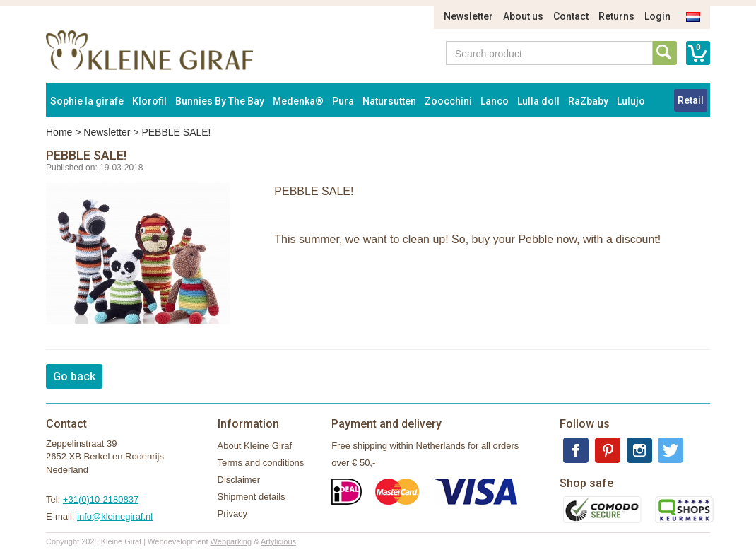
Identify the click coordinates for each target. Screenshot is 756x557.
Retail (691, 100)
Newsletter (468, 16)
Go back (74, 376)
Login (657, 16)
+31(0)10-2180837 (101, 499)
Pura (343, 101)
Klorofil (149, 101)
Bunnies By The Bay (220, 101)
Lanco (495, 101)
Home (59, 132)
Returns (616, 16)
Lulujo (631, 101)
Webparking (231, 541)
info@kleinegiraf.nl (115, 516)
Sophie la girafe (87, 101)
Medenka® (298, 101)
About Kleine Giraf (255, 446)
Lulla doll (538, 101)
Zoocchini (448, 101)
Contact (571, 16)
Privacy (233, 514)
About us (523, 16)
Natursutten (389, 101)
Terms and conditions (261, 463)
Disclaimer (239, 480)
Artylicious (278, 541)
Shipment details (252, 497)
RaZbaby (588, 101)
